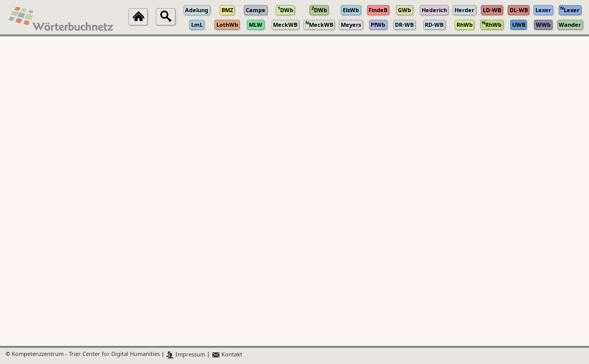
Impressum (186, 355)
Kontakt (227, 355)
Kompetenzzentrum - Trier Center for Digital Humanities (86, 355)
